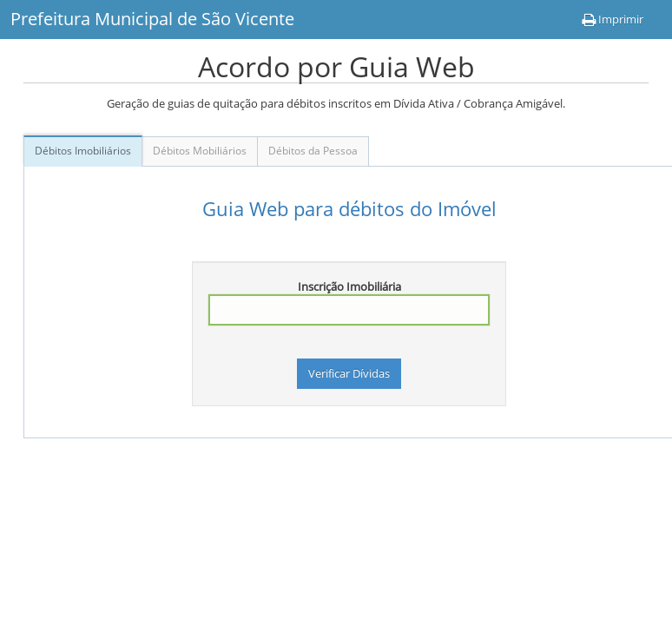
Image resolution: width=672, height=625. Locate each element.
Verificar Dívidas (349, 373)
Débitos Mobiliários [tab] (200, 151)
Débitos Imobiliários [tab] (83, 151)
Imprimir (613, 19)
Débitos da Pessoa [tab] (313, 151)
